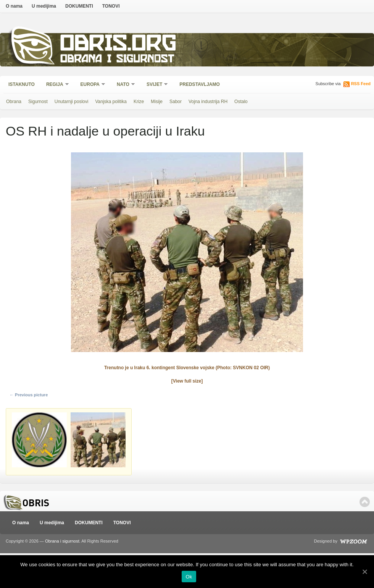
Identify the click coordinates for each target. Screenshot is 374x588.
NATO (123, 85)
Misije (157, 102)
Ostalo (241, 102)
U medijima (44, 6)
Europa (90, 85)
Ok (189, 577)
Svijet (155, 85)
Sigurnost (38, 102)
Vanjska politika (111, 102)
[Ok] (364, 572)
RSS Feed (361, 84)
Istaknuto (22, 84)
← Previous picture (29, 395)
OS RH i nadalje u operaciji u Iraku (105, 131)
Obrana (14, 102)
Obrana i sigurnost (117, 60)
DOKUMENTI (79, 6)
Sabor (176, 102)
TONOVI (111, 6)
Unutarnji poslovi (72, 102)
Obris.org (118, 45)
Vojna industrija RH (208, 102)
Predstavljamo (200, 84)
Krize (139, 102)
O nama (14, 6)
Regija (55, 85)
